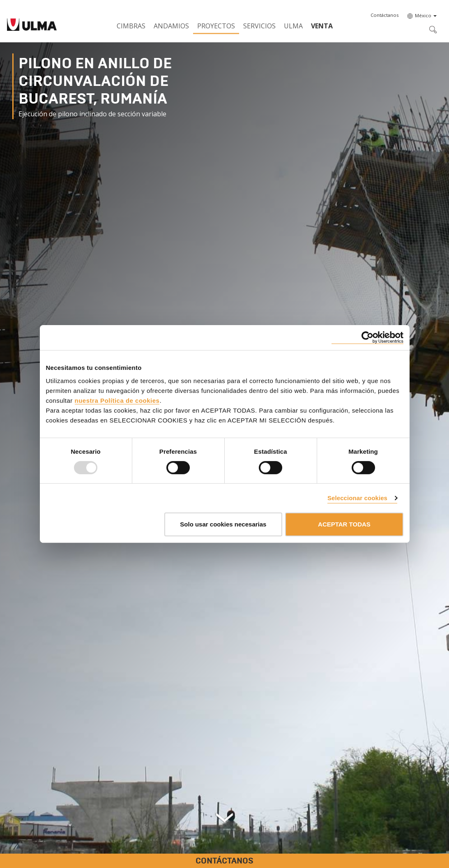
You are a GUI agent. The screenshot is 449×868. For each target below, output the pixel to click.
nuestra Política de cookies (117, 400)
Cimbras (131, 26)
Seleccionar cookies (357, 498)
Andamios (171, 26)
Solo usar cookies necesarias (223, 524)
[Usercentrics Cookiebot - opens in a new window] (367, 338)
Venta (322, 26)
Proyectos (216, 26)
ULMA (293, 26)
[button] (385, 15)
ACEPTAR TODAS (344, 524)
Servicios (259, 26)
